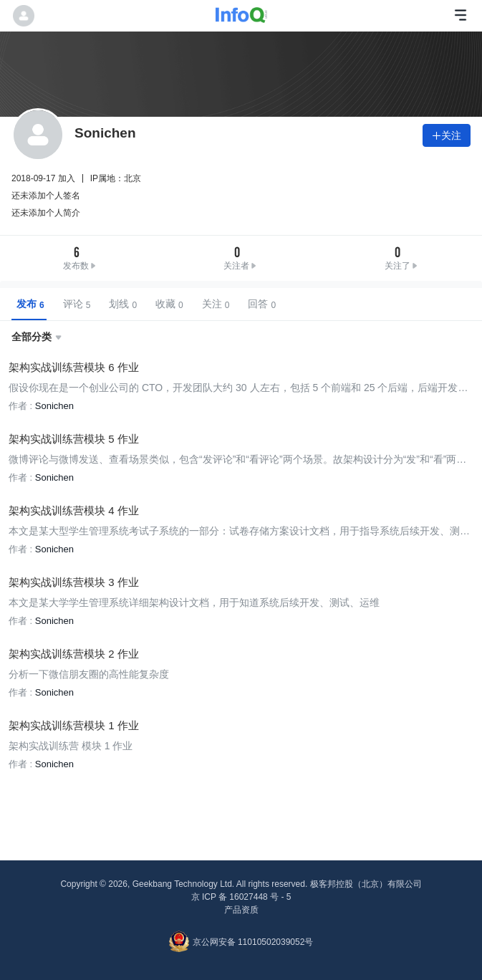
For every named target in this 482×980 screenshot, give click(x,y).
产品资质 (241, 910)
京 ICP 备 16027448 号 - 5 (241, 897)
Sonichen (54, 406)
